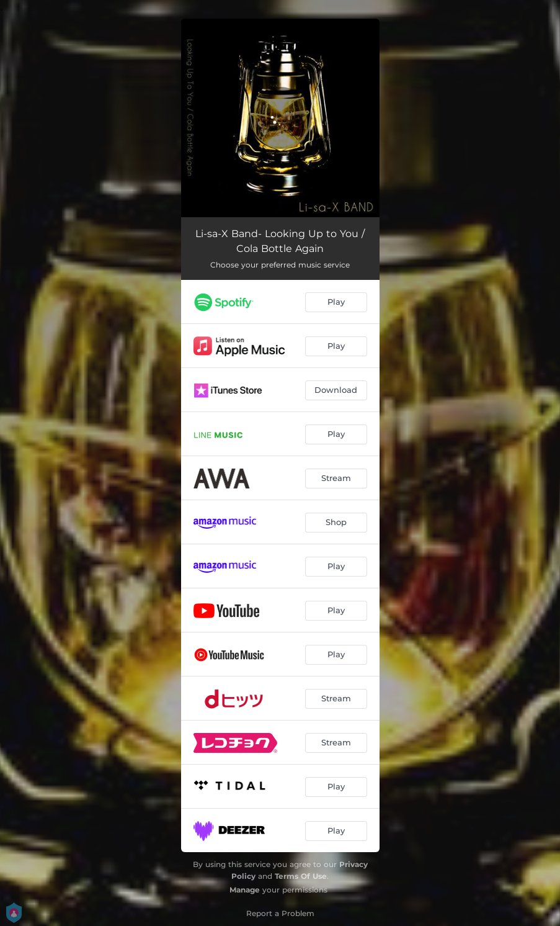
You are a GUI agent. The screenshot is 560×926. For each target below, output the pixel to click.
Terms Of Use (301, 876)
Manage (245, 890)
